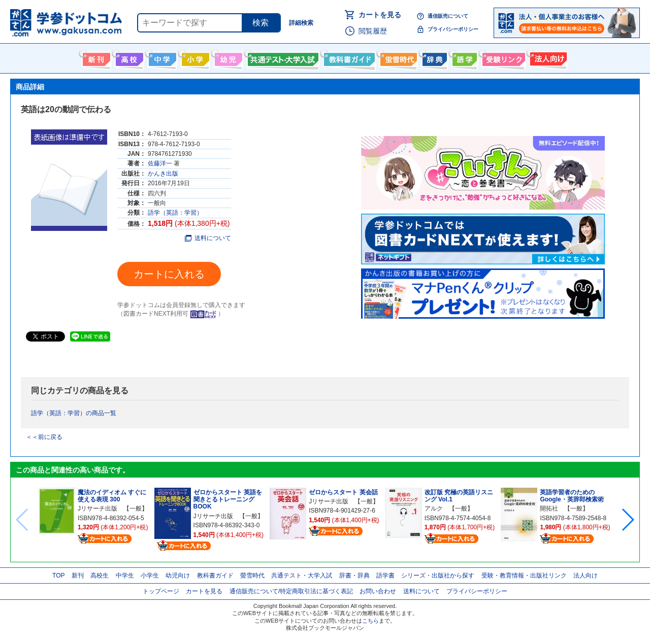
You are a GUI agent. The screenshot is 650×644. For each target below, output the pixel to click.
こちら (370, 621)
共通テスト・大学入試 (282, 57)
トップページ (161, 591)
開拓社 (549, 509)
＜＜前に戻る (44, 437)
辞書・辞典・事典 (433, 57)
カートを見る (380, 15)
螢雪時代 (397, 57)
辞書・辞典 (354, 575)
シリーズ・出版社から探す (438, 575)
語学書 (463, 57)
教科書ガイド (348, 57)
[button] (627, 520)
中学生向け (161, 57)
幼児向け (227, 57)
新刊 (78, 575)
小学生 (150, 575)
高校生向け (128, 57)
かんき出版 (163, 174)
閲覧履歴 (373, 31)
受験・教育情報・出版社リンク (524, 575)
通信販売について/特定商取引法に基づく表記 (291, 591)
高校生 (100, 575)
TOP (58, 575)
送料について (208, 238)
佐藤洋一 (160, 163)
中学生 (125, 575)
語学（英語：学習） (175, 213)
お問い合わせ (378, 591)
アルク (434, 509)
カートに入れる (169, 274)
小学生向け (194, 57)
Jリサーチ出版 (97, 509)
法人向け (547, 57)
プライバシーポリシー (453, 29)
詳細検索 (301, 23)
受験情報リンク (502, 57)
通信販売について (448, 16)
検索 (261, 23)
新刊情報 (95, 57)
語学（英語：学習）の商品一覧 (74, 413)
